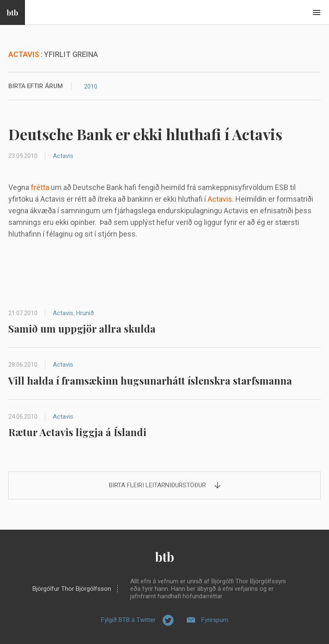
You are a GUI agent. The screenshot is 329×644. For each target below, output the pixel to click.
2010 (91, 86)
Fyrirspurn (215, 620)
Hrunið (85, 313)
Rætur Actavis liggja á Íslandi (77, 432)
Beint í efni (317, 12)
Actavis (63, 156)
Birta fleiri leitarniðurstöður (157, 485)
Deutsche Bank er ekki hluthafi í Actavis (145, 134)
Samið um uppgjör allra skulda (82, 328)
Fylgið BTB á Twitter (128, 620)
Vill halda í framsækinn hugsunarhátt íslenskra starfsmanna (150, 380)
